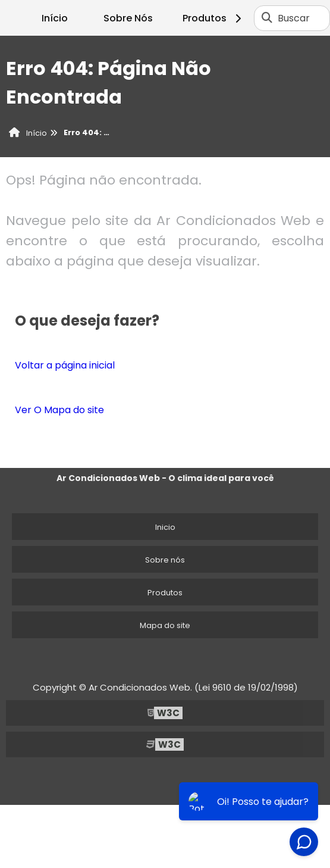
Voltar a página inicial (65, 365)
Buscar (294, 18)
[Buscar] (267, 18)
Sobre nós (165, 560)
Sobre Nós (128, 18)
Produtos (214, 18)
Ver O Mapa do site (59, 410)
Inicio (165, 527)
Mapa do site (165, 625)
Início (55, 18)
